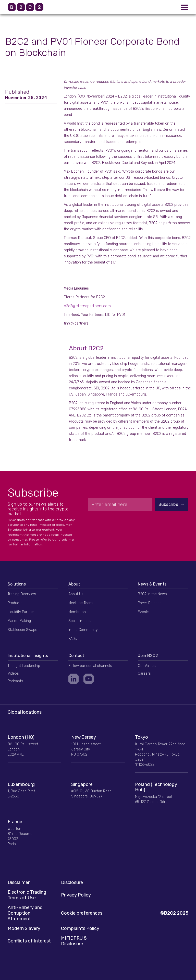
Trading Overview (22, 594)
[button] (185, 7)
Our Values (147, 666)
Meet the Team (81, 603)
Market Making (19, 621)
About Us (76, 594)
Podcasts (15, 681)
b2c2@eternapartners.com (87, 306)
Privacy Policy (76, 895)
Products (15, 603)
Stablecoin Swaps (22, 630)
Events (144, 612)
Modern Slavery (24, 928)
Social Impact (80, 621)
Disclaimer (19, 882)
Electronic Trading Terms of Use (27, 895)
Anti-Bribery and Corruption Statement (25, 913)
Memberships (79, 612)
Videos (13, 673)
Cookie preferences (82, 913)
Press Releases (151, 603)
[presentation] (138, 523)
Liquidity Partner (21, 612)
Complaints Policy (80, 928)
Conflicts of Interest (29, 941)
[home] (32, 7)
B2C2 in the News (152, 594)
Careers (144, 673)
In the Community (83, 630)
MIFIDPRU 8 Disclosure (74, 941)
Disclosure (72, 882)
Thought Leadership (24, 666)
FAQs (73, 639)
